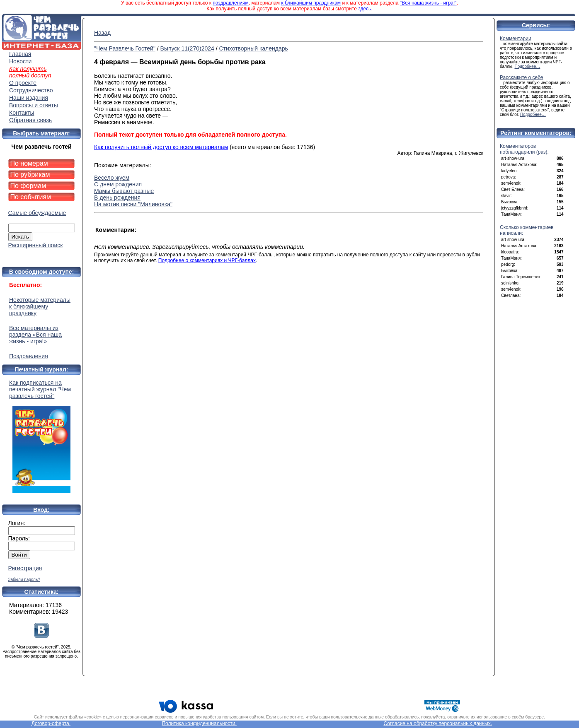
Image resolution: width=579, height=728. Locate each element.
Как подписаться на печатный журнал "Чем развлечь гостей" (41, 436)
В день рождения (117, 198)
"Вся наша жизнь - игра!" (428, 3)
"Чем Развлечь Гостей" (125, 48)
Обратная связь (30, 120)
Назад (102, 33)
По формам (28, 186)
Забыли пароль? (24, 580)
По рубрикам (30, 175)
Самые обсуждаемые (37, 213)
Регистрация (25, 568)
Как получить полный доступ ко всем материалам (161, 147)
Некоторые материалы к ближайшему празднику (40, 306)
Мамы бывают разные (124, 191)
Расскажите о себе (522, 77)
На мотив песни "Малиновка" (133, 204)
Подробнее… (528, 66)
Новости (20, 61)
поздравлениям (230, 3)
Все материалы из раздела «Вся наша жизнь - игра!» (35, 335)
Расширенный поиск (36, 245)
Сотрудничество (31, 90)
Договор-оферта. (51, 723)
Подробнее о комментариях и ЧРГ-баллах (207, 260)
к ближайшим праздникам (311, 3)
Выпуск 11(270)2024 (187, 48)
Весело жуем (112, 178)
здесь (365, 9)
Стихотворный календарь (253, 48)
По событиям (31, 197)
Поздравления (29, 356)
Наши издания (29, 98)
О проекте (23, 83)
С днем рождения (118, 184)
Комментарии (516, 39)
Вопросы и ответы (34, 105)
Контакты (22, 113)
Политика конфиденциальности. (199, 723)
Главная (20, 54)
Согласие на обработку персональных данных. (438, 723)
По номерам (29, 163)
